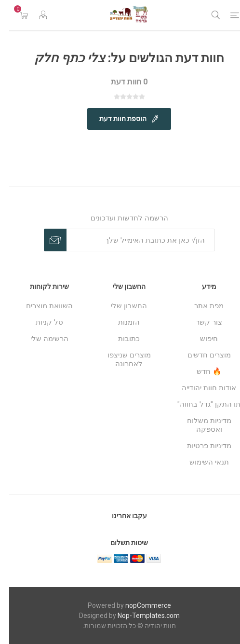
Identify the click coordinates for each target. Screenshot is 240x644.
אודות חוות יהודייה (200, 388)
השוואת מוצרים (40, 306)
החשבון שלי (120, 306)
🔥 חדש (200, 371)
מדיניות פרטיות (200, 446)
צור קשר (200, 322)
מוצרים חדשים (200, 355)
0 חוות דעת (120, 82)
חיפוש (200, 339)
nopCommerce (139, 605)
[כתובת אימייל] (132, 240)
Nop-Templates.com (140, 616)
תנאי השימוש (200, 462)
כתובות (120, 339)
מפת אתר (200, 306)
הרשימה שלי (40, 339)
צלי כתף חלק (60, 58)
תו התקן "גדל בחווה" (200, 404)
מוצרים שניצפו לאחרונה (120, 359)
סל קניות (40, 322)
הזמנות (120, 322)
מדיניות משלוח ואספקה (200, 425)
